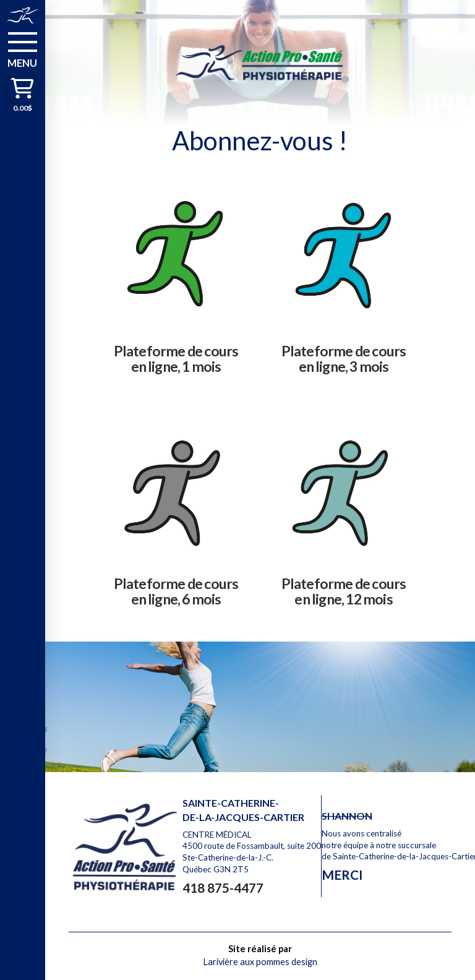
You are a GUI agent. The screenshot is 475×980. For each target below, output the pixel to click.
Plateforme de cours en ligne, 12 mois (344, 591)
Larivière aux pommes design (260, 962)
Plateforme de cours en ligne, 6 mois (176, 591)
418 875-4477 (223, 888)
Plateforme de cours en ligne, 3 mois (344, 359)
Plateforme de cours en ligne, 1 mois (176, 359)
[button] (23, 49)
